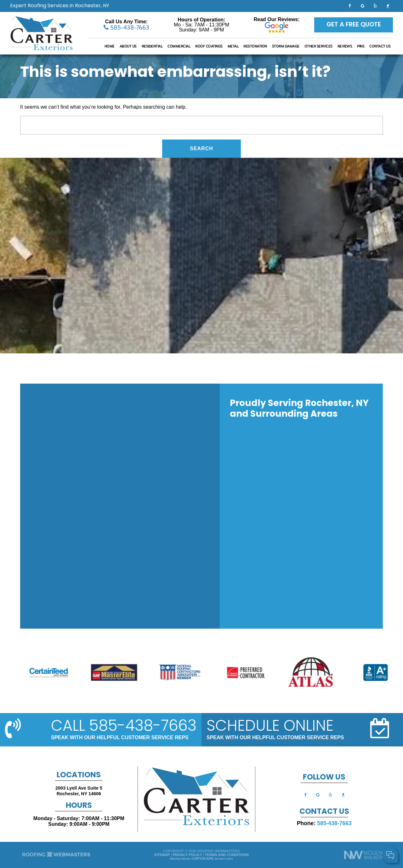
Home (110, 46)
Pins (361, 46)
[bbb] (388, 6)
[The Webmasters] (56, 856)
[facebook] (350, 6)
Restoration (255, 46)
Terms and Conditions (227, 855)
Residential (152, 46)
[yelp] (375, 6)
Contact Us (380, 46)
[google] (362, 6)
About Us (128, 46)
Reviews (345, 46)
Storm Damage (286, 46)
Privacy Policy (187, 855)
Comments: (315, 836)
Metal (233, 46)
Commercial (179, 46)
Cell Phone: (315, 830)
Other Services (318, 46)
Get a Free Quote (354, 25)
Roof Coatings (209, 46)
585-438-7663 (126, 27)
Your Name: (315, 823)
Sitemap (162, 855)
